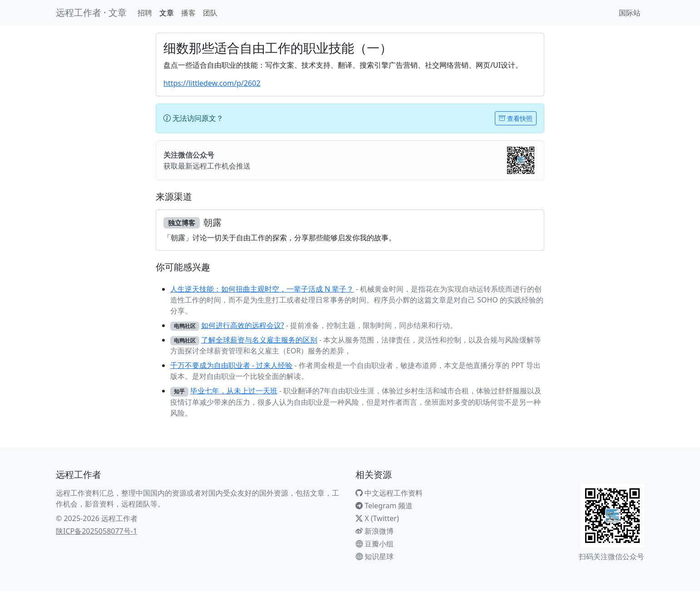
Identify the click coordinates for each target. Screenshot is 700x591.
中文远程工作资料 (389, 493)
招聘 (145, 13)
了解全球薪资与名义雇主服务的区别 (259, 340)
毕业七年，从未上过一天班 (234, 391)
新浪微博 (375, 531)
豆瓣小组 (375, 544)
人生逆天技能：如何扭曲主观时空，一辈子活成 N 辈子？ (262, 289)
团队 (210, 13)
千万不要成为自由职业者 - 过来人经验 (231, 365)
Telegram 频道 (384, 506)
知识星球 (375, 556)
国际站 (630, 13)
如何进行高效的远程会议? (243, 325)
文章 (167, 13)
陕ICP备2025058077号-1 (96, 531)
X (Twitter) (377, 518)
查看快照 (516, 118)
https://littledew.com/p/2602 (212, 83)
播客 (188, 13)
